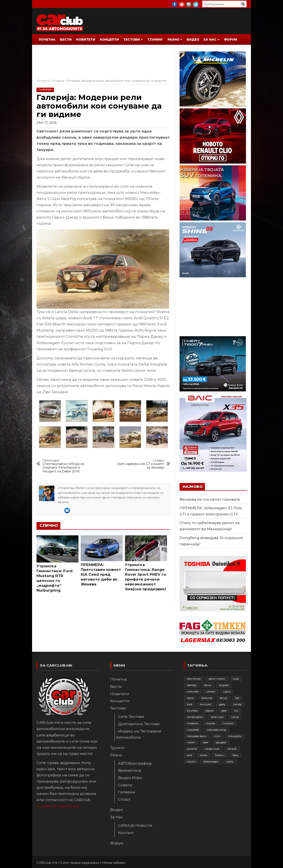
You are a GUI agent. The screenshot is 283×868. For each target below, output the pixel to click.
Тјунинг (155, 40)
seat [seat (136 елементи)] (190, 755)
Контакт (126, 833)
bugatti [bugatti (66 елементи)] (224, 685)
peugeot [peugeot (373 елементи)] (221, 742)
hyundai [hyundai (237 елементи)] (192, 710)
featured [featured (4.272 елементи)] (207, 698)
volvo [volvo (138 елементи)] (230, 761)
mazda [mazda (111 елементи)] (211, 723)
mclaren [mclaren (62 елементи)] (228, 723)
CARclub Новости (135, 825)
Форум (231, 40)
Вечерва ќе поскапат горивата (210, 499)
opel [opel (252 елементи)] (205, 742)
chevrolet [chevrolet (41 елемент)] (193, 692)
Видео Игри (130, 778)
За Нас (210, 40)
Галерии (58, 81)
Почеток (43, 81)
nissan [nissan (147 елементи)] (191, 742)
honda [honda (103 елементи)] (237, 704)
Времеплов (130, 770)
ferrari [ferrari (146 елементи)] (224, 698)
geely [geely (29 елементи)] (222, 704)
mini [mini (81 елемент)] (217, 736)
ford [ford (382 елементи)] (190, 704)
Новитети (86, 40)
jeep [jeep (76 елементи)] (224, 710)
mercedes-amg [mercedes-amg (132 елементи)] (216, 730)
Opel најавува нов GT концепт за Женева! (139, 464)
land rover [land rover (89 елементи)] (217, 717)
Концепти (109, 40)
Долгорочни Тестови (139, 724)
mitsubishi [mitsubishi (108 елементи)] (235, 736)
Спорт (124, 799)
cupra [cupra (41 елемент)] (227, 692)
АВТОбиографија (135, 763)
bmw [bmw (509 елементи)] (208, 685)
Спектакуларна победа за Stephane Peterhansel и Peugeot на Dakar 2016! (68, 466)
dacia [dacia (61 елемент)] (190, 698)
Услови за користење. (58, 806)
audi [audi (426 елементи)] (236, 679)
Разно (173, 40)
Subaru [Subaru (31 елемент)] (220, 755)
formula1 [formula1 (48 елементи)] (206, 704)
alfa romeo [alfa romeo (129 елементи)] (194, 679)
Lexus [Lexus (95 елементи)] (235, 717)
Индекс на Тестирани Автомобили (139, 734)
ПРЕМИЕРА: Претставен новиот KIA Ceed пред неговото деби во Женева (101, 574)
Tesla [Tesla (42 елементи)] (235, 755)
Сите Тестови (131, 717)
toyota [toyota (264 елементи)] (191, 761)
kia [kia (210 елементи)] (236, 710)
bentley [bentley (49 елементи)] (192, 685)
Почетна (47, 40)
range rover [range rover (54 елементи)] (212, 749)
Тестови (132, 40)
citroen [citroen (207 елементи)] (211, 692)
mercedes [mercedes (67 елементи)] (193, 730)
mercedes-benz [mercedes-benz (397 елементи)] (197, 736)
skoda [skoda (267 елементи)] (204, 755)
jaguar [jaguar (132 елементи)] (210, 710)
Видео (193, 40)
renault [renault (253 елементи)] (232, 749)
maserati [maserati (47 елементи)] (193, 723)
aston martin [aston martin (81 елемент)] (217, 679)
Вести (66, 40)
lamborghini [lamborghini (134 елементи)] (195, 717)
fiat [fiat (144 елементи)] (237, 698)
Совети (125, 785)
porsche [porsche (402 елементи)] (192, 749)
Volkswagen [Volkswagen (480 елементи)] (211, 761)
